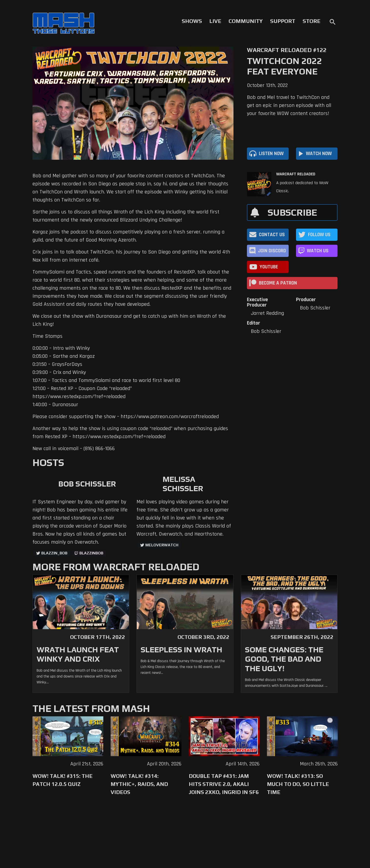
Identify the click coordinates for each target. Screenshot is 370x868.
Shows (192, 21)
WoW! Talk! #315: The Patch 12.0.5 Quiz (63, 780)
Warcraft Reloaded (296, 174)
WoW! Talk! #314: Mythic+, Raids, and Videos (139, 784)
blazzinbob (91, 553)
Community (246, 21)
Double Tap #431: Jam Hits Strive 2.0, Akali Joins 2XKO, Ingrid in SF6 (224, 784)
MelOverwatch (162, 545)
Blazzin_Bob (54, 553)
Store (312, 21)
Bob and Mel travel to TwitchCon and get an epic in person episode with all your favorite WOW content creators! (289, 106)
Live (215, 21)
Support (283, 21)
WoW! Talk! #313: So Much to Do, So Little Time (298, 784)
